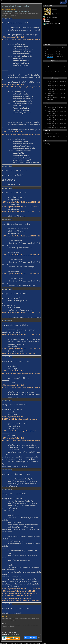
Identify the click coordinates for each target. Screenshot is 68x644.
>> (65, 61)
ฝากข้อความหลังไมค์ (51, 17)
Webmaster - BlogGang (53, 134)
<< (45, 61)
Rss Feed (47, 19)
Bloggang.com (51, 144)
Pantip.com (3, 643)
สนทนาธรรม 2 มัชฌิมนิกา (55, 52)
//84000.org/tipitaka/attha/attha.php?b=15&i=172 (19, 354)
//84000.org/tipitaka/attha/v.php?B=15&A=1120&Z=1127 (21, 207)
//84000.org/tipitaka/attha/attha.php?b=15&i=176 (19, 591)
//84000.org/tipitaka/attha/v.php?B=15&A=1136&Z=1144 (21, 349)
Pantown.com (21, 643)
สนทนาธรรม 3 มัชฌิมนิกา (55, 54)
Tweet (39, 637)
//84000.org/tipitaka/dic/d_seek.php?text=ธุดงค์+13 (19, 431)
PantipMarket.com (12, 643)
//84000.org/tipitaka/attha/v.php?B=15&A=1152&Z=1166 (21, 589)
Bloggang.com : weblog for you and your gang (12, 1)
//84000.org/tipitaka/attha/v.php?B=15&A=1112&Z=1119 (21, 202)
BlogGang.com (33, 643)
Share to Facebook (30, 638)
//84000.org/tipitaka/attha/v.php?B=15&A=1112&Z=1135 (21, 313)
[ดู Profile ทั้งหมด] (57, 14)
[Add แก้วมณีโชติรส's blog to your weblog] (55, 137)
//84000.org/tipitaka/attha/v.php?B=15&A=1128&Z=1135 (21, 211)
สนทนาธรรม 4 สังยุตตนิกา (55, 56)
